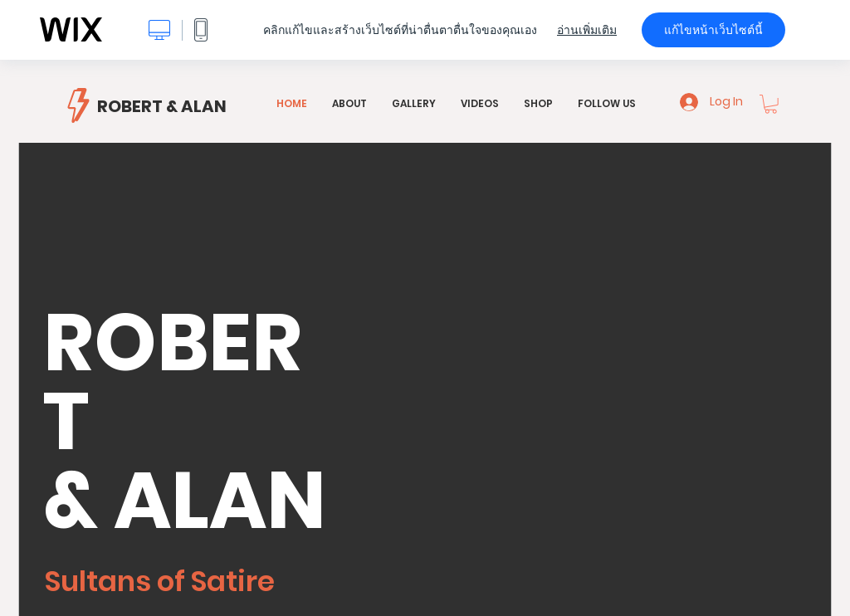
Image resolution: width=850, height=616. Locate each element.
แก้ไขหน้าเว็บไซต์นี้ (713, 30)
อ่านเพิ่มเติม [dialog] (587, 30)
